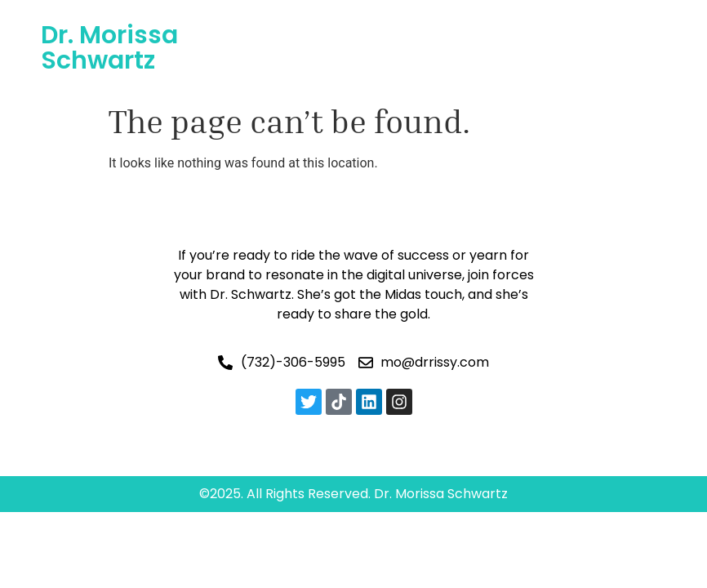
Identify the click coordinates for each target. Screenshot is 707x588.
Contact (451, 66)
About (342, 28)
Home (273, 28)
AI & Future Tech (449, 28)
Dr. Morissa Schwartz (109, 48)
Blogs (375, 66)
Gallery (305, 66)
